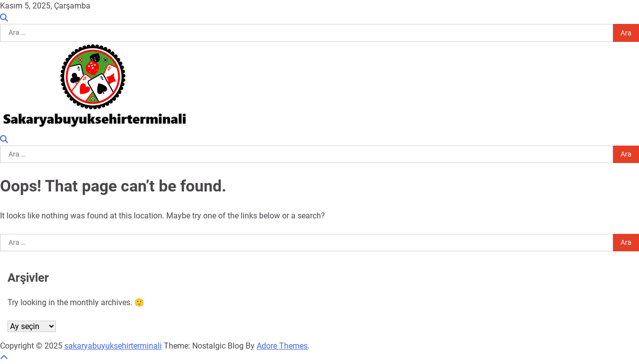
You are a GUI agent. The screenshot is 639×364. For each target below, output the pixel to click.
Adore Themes (282, 346)
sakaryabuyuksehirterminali (113, 346)
